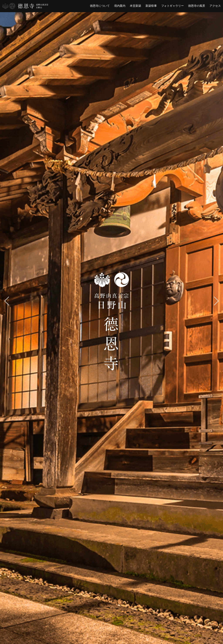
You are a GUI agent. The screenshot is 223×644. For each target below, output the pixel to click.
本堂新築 (135, 6)
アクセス (215, 6)
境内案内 (120, 6)
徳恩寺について (100, 6)
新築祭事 (151, 6)
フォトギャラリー (172, 6)
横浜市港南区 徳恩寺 (25, 6)
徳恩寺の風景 (197, 6)
